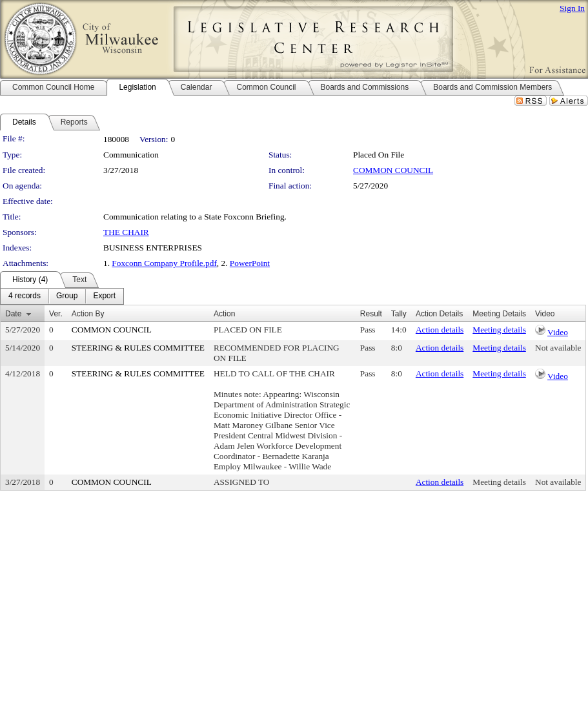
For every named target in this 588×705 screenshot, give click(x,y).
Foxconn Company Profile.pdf (164, 263)
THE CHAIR (126, 232)
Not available (558, 348)
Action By (88, 314)
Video (558, 332)
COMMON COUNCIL (393, 170)
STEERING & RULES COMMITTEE (138, 348)
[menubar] (62, 296)
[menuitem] (25, 296)
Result (371, 314)
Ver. (56, 314)
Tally (399, 314)
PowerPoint (250, 263)
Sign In (572, 8)
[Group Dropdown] (67, 296)
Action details (440, 330)
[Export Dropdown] (104, 296)
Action (224, 314)
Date (13, 314)
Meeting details (499, 330)
